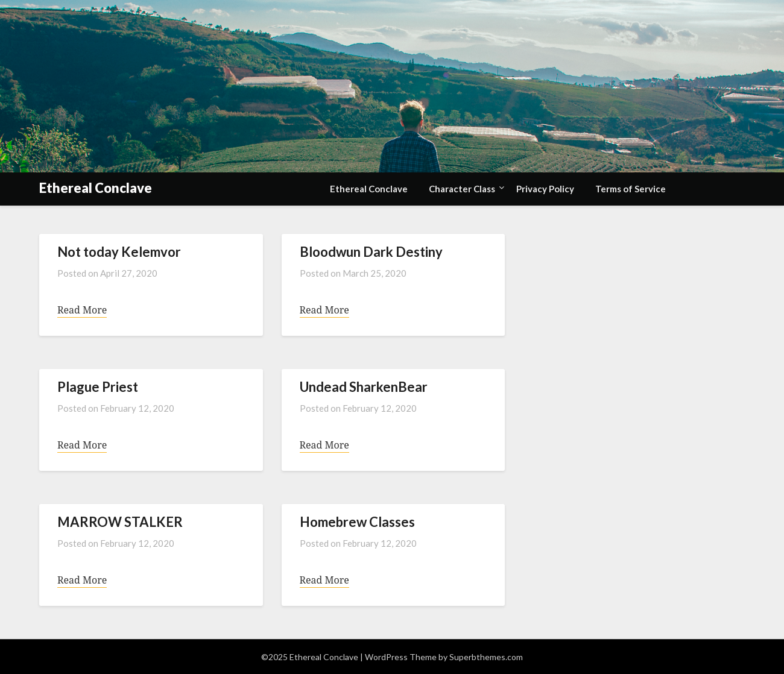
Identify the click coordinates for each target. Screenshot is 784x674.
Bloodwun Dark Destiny (371, 252)
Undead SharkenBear (364, 387)
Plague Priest (98, 387)
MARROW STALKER (120, 522)
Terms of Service (631, 189)
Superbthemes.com (486, 657)
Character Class (462, 189)
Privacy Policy (545, 189)
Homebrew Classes (357, 522)
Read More (82, 310)
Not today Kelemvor (119, 252)
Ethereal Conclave (96, 188)
